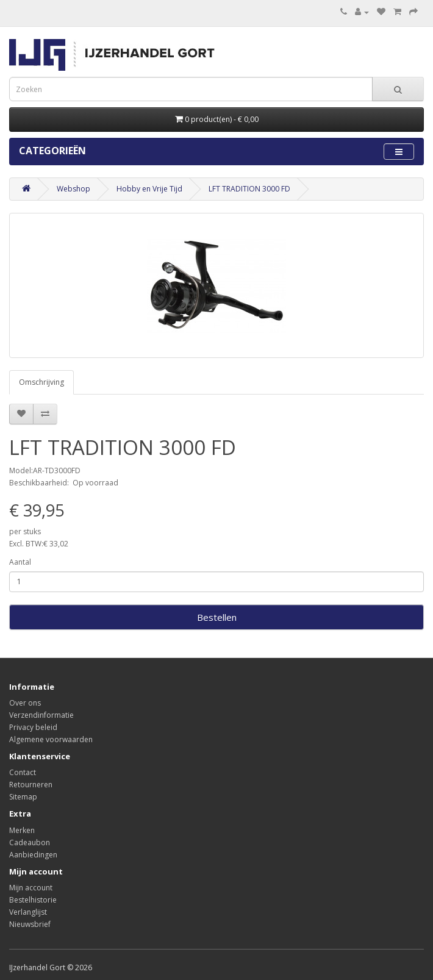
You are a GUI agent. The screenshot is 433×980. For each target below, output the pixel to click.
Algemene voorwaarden (51, 739)
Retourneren (31, 785)
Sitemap (23, 797)
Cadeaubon (30, 842)
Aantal (20, 562)
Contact (23, 772)
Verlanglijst (28, 912)
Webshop (73, 189)
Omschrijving (41, 382)
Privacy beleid (33, 727)
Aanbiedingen (33, 855)
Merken (22, 830)
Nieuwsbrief (30, 924)
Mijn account (31, 888)
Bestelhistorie (33, 900)
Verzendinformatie (41, 715)
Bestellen (217, 617)
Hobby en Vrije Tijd (149, 189)
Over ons (25, 703)
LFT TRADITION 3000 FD (249, 189)
